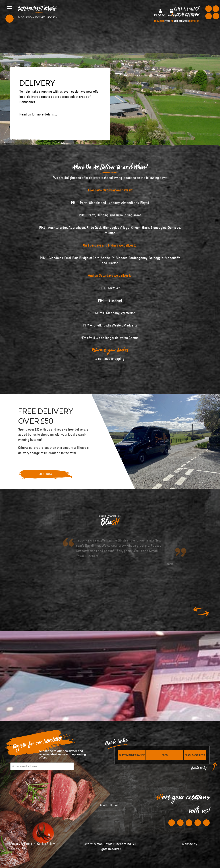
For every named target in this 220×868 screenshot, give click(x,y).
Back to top (199, 769)
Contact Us (18, 848)
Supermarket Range (37, 10)
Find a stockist (36, 17)
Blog (21, 17)
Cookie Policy (46, 844)
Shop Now (45, 474)
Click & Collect (177, 15)
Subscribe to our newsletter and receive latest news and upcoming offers (63, 754)
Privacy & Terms (21, 844)
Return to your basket (110, 351)
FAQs (165, 755)
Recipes (52, 17)
